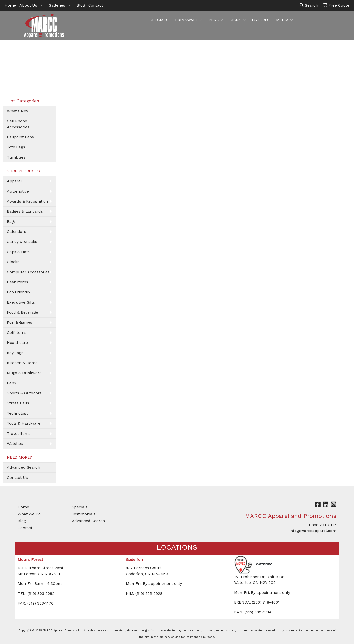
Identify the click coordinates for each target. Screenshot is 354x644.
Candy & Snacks (22, 242)
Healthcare (17, 343)
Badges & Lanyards (25, 211)
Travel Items (19, 433)
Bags (11, 221)
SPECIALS (159, 20)
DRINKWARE (189, 20)
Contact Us (17, 477)
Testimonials (84, 514)
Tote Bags (16, 147)
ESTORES (261, 20)
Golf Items (17, 332)
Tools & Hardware (24, 423)
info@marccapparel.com (313, 531)
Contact (96, 5)
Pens (11, 383)
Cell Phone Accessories (18, 124)
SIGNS (238, 20)
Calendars (16, 232)
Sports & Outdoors (24, 393)
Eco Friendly (19, 292)
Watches (15, 443)
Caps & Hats (18, 252)
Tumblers (16, 157)
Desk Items (17, 282)
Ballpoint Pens (20, 137)
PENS (216, 20)
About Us (28, 5)
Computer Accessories (28, 272)
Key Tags (15, 353)
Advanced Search (23, 467)
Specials (80, 507)
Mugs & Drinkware (24, 373)
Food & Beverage (22, 312)
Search (309, 5)
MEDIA (284, 20)
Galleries (57, 5)
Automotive (18, 191)
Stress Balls (18, 403)
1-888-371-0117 (322, 525)
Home (10, 5)
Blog (81, 5)
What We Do (29, 514)
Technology (18, 413)
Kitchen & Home (22, 363)
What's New (18, 111)
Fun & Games (20, 322)
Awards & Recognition (27, 201)
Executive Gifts (21, 302)
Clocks (13, 262)
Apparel (14, 181)
